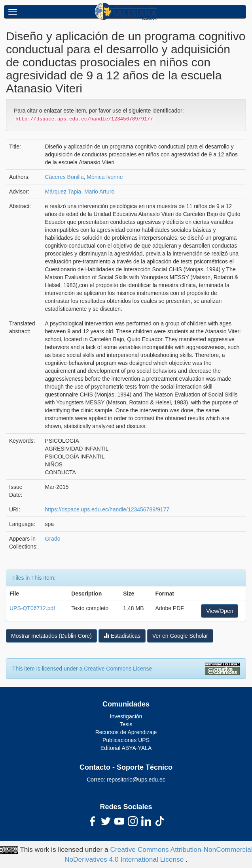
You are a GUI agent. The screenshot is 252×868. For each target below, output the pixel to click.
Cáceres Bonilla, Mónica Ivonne (84, 177)
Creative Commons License (118, 669)
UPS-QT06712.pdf (32, 608)
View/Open (220, 611)
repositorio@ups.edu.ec (136, 780)
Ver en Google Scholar (180, 636)
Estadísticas (122, 636)
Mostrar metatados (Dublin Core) (51, 636)
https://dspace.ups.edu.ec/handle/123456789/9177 (107, 509)
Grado (53, 539)
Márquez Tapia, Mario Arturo (80, 192)
